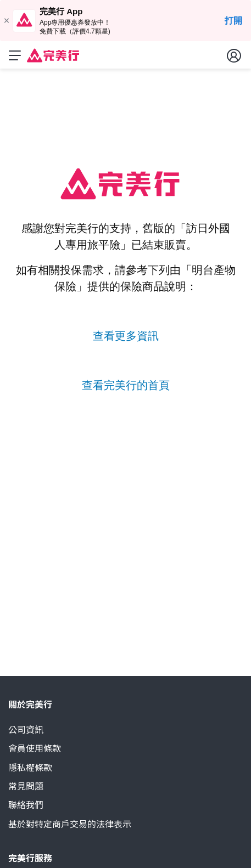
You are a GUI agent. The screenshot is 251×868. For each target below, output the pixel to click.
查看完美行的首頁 (126, 385)
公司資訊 (26, 730)
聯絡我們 (26, 805)
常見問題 (26, 787)
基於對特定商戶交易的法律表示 (70, 824)
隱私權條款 (30, 768)
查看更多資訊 (126, 336)
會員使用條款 (35, 749)
